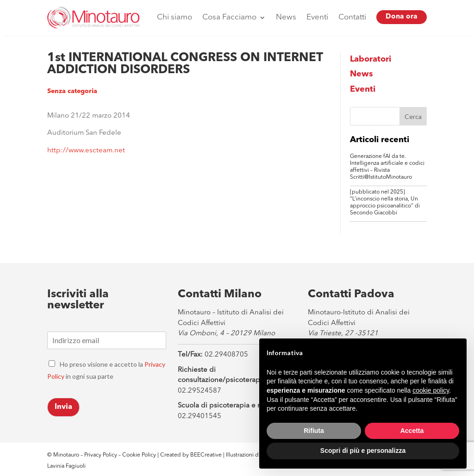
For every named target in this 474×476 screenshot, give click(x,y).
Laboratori (371, 59)
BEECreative (205, 455)
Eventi (317, 17)
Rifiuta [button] (314, 431)
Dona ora (402, 17)
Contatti (352, 17)
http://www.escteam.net (86, 151)
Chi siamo (175, 17)
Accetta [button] (412, 431)
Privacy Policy (101, 455)
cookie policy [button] (431, 390)
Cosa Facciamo (229, 17)
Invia (63, 407)
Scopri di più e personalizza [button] (363, 451)
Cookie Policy (140, 455)
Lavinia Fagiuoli (66, 466)
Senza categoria (72, 91)
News (286, 17)
